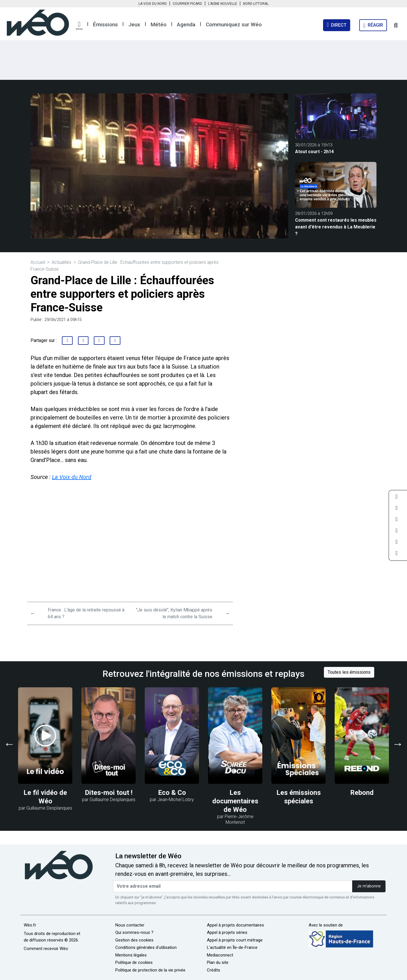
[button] (79, 26)
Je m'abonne (369, 886)
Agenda (186, 24)
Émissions (105, 24)
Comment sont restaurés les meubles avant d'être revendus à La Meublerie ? (336, 227)
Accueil (38, 262)
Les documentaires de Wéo (235, 801)
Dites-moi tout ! (109, 793)
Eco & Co (172, 793)
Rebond (362, 793)
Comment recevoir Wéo (46, 949)
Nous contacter (130, 925)
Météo (159, 24)
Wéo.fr (30, 925)
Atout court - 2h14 (314, 152)
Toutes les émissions (349, 672)
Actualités (61, 262)
